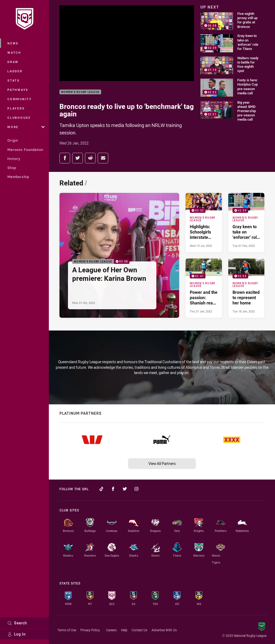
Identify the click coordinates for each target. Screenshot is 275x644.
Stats (14, 80)
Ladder (15, 71)
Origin (13, 140)
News (13, 43)
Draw (13, 62)
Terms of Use (67, 630)
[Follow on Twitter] (125, 489)
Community (20, 99)
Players (16, 108)
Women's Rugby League (80, 92)
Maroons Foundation (25, 150)
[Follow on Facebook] (113, 489)
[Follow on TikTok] (101, 489)
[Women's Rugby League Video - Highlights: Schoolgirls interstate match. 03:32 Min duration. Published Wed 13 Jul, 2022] (204, 223)
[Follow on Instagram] (136, 489)
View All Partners (162, 463)
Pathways (18, 90)
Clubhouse (19, 118)
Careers (111, 630)
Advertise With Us (164, 630)
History (14, 159)
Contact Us (139, 630)
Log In (17, 634)
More (26, 127)
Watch (14, 52)
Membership (18, 177)
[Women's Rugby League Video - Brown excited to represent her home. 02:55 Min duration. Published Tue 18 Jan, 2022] (246, 288)
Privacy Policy (90, 630)
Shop (12, 168)
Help (124, 630)
